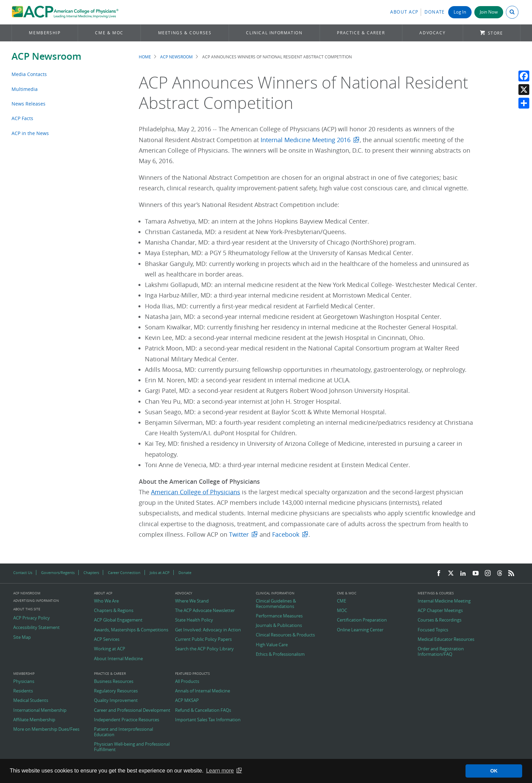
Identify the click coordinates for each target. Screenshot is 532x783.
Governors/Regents (58, 572)
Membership (45, 33)
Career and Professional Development (132, 710)
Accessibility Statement (36, 628)
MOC (342, 611)
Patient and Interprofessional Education (123, 732)
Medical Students (31, 701)
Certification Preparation (362, 620)
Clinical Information (274, 33)
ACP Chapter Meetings (440, 611)
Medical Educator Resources (446, 639)
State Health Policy (194, 620)
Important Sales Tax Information (208, 720)
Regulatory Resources (116, 691)
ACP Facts (22, 118)
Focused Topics (433, 630)
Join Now (489, 12)
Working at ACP (110, 649)
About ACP (404, 12)
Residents (23, 691)
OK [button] (494, 771)
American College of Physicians (196, 492)
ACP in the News (30, 133)
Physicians (24, 682)
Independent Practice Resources (127, 720)
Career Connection (124, 572)
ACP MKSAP (187, 701)
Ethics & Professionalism (280, 654)
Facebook (286, 534)
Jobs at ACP (160, 572)
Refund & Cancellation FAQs (203, 710)
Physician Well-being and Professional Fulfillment (132, 747)
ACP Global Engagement (118, 620)
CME (341, 601)
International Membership (40, 710)
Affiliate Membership (34, 720)
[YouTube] (476, 574)
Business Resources (114, 682)
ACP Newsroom (46, 56)
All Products (187, 682)
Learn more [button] (220, 771)
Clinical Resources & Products (285, 635)
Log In (460, 12)
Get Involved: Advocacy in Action (208, 630)
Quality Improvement (116, 701)
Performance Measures (279, 616)
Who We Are (106, 601)
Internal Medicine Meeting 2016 (306, 140)
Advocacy (432, 33)
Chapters (91, 572)
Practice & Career (361, 33)
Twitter (239, 534)
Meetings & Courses (185, 33)
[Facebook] (439, 574)
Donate (435, 12)
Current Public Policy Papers (203, 639)
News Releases (28, 104)
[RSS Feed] (511, 574)
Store (496, 33)
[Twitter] (451, 574)
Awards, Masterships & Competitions (131, 630)
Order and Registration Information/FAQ (441, 652)
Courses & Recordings (440, 620)
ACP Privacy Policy (32, 618)
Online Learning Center (360, 630)
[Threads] (500, 574)
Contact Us (23, 572)
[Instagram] (488, 574)
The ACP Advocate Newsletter (205, 611)
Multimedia (25, 89)
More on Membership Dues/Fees (46, 729)
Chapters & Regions (114, 611)
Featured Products (192, 674)
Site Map (22, 637)
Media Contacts (29, 74)
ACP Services (107, 639)
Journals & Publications (279, 626)
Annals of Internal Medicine (203, 691)
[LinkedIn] (463, 574)
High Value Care (272, 645)
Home (145, 57)
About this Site (27, 609)
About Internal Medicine (118, 659)
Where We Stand (192, 601)
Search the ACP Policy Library (204, 649)
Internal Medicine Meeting (444, 601)
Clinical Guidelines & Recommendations (276, 604)
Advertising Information (36, 601)
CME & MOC (109, 33)
